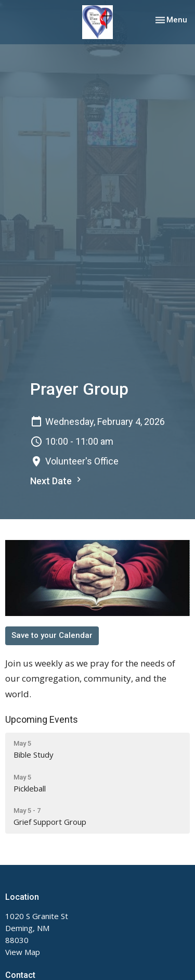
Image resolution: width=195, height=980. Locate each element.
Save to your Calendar (52, 635)
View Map (23, 952)
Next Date (57, 480)
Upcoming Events (42, 719)
